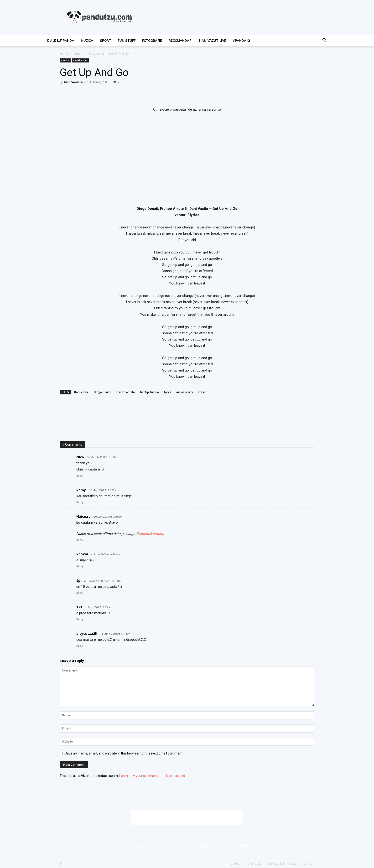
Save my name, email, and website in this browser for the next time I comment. (124, 753)
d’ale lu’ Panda (61, 41)
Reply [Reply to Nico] (80, 476)
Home (64, 54)
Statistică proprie (150, 534)
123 (79, 607)
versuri (203, 392)
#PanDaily (242, 41)
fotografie (152, 41)
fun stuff (127, 41)
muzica (87, 41)
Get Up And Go (149, 392)
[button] (324, 41)
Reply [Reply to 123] (80, 619)
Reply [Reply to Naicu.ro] (80, 540)
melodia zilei (95, 54)
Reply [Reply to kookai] (80, 566)
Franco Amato (126, 392)
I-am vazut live (213, 41)
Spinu (81, 581)
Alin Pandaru (73, 82)
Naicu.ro (83, 516)
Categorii (237, 864)
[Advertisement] (187, 818)
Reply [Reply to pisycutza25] (80, 646)
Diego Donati (103, 392)
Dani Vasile (81, 392)
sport (106, 41)
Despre (294, 864)
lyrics (168, 392)
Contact (309, 864)
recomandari (181, 41)
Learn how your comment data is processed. (153, 776)
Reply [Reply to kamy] (80, 502)
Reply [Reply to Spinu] (80, 593)
